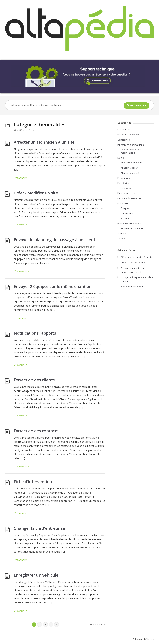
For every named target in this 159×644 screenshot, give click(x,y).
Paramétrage (124, 178)
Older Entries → (97, 624)
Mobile (121, 158)
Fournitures (127, 213)
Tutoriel (121, 239)
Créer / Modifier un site (36, 193)
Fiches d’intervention (128, 135)
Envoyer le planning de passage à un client (54, 240)
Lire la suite (22, 178)
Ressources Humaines (129, 224)
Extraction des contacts (36, 431)
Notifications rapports (35, 333)
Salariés (125, 218)
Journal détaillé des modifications (131, 151)
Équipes (125, 208)
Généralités (25, 130)
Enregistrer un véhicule (36, 575)
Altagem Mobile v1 (130, 168)
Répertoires (124, 203)
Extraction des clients (34, 380)
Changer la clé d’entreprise (39, 528)
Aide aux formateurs (132, 163)
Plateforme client (126, 193)
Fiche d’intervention (33, 481)
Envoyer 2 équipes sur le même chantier (52, 286)
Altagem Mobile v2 (130, 173)
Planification (124, 183)
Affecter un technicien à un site (44, 142)
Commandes (124, 129)
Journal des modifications (131, 145)
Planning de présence (132, 228)
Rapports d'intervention (130, 198)
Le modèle (126, 188)
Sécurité (122, 233)
